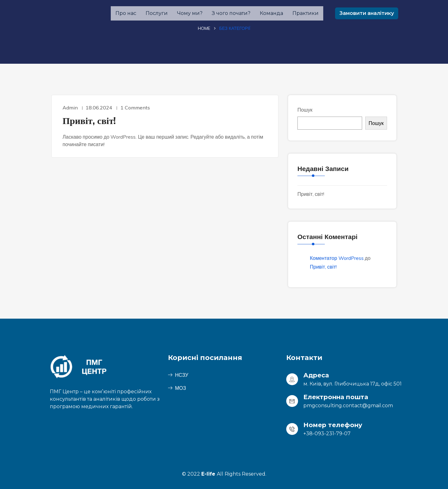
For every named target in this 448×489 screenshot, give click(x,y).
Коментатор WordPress (337, 258)
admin (70, 108)
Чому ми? (190, 13)
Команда (271, 13)
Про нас (126, 13)
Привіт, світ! (89, 121)
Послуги (157, 13)
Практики (306, 13)
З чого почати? (231, 13)
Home (204, 28)
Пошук (305, 110)
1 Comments (137, 108)
